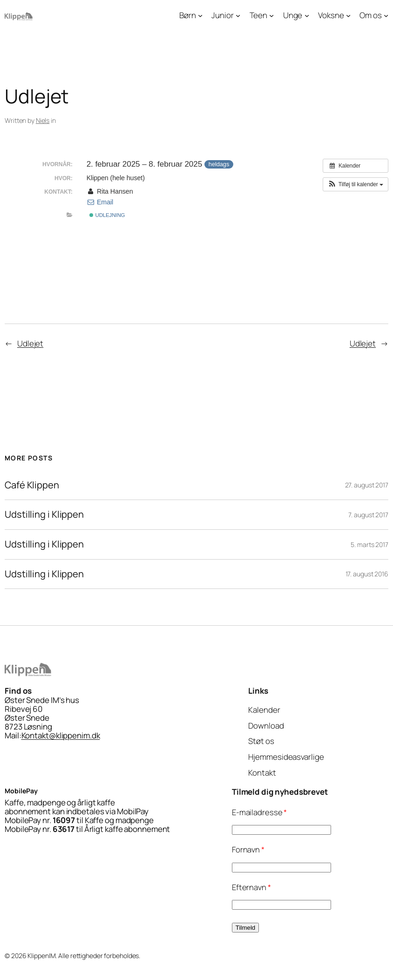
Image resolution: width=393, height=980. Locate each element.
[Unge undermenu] (307, 15)
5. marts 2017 (369, 544)
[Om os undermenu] (386, 15)
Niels (43, 120)
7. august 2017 (368, 515)
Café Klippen (32, 485)
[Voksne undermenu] (348, 15)
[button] (356, 184)
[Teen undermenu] (271, 15)
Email (100, 202)
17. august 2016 (367, 574)
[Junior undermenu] (238, 15)
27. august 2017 (367, 485)
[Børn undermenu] (200, 15)
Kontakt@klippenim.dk (61, 735)
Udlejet (30, 343)
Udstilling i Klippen (44, 515)
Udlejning (107, 215)
